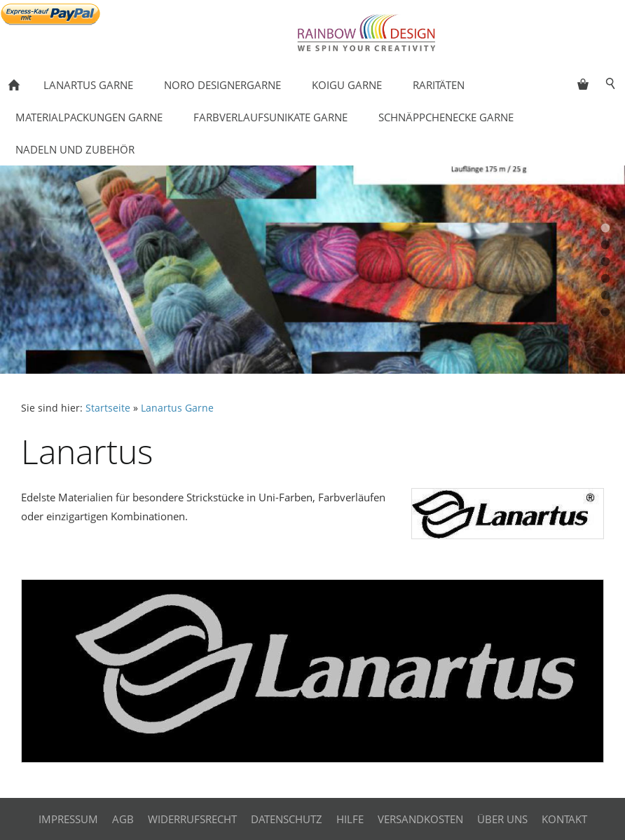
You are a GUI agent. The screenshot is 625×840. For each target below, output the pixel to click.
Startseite (108, 408)
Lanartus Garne (177, 408)
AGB (123, 819)
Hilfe (350, 819)
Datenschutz (287, 819)
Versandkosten (420, 819)
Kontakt (564, 819)
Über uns (502, 819)
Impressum (68, 819)
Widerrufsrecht (192, 819)
